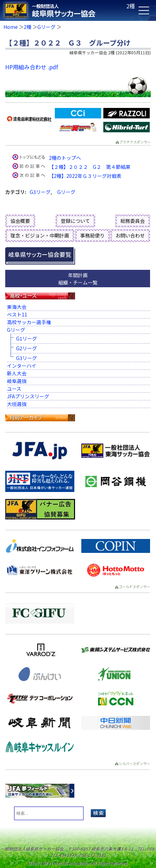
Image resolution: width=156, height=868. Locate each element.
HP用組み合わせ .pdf (32, 67)
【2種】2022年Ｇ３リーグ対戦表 (85, 176)
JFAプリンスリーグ (28, 396)
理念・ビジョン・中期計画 (40, 235)
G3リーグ (40, 192)
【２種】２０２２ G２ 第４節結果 (90, 167)
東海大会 (17, 307)
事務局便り (92, 235)
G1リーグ (27, 338)
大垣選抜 (17, 404)
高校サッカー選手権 (29, 322)
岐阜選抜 (17, 381)
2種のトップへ (65, 158)
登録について (75, 221)
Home (11, 27)
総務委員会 (133, 221)
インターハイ (22, 366)
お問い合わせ (130, 235)
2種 (28, 27)
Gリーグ (46, 27)
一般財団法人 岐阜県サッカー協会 (62, 10)
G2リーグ (27, 348)
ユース (14, 389)
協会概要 (20, 221)
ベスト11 (17, 314)
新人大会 (17, 373)
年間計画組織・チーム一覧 (78, 279)
